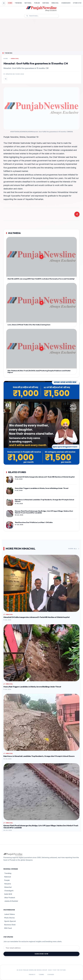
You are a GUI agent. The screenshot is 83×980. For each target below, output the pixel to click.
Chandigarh (66, 3)
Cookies (51, 974)
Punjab (37, 3)
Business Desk (10, 925)
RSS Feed (8, 928)
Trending (18, 3)
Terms (41, 974)
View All (74, 549)
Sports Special (10, 921)
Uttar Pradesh (10, 898)
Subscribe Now (42, 954)
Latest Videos (10, 914)
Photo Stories (10, 918)
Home (10, 3)
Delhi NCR (8, 894)
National (28, 3)
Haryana (46, 3)
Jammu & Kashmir (11, 901)
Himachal (55, 3)
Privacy (32, 974)
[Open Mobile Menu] (4, 3)
